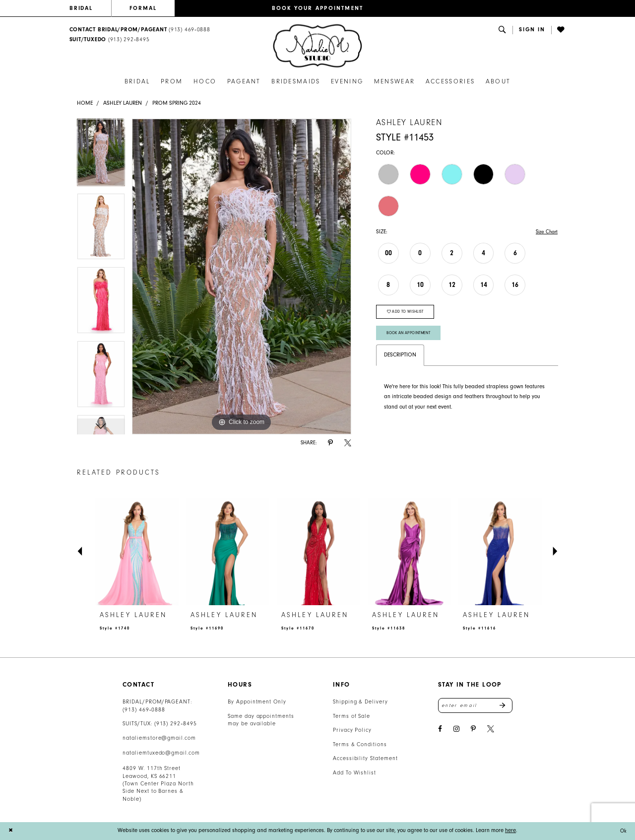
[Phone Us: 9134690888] (140, 30)
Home (85, 103)
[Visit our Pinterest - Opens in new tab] (473, 730)
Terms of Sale (352, 716)
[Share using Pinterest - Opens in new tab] (330, 443)
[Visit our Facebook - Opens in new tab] (440, 730)
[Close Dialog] (11, 831)
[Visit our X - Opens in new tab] (491, 730)
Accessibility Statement (365, 758)
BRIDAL (81, 8)
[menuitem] (90, 8)
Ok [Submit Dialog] (623, 831)
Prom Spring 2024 (177, 103)
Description (400, 359)
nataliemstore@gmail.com (159, 738)
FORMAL (143, 8)
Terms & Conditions (360, 744)
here (510, 830)
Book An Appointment (411, 336)
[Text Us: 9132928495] (109, 40)
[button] (532, 30)
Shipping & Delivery (360, 702)
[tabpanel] (101, 156)
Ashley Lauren (123, 103)
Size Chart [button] (545, 232)
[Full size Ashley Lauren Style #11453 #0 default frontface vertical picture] (242, 277)
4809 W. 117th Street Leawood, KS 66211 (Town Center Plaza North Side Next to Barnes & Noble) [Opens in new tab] (158, 784)
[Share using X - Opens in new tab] (348, 443)
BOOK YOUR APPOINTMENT (318, 8)
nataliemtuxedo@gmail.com (161, 753)
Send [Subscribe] (506, 706)
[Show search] (503, 30)
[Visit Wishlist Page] (562, 30)
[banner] (317, 46)
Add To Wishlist (354, 773)
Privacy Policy (352, 730)
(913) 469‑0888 (144, 710)
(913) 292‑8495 (176, 724)
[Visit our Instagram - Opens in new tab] (456, 730)
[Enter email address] (475, 706)
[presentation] (137, 552)
